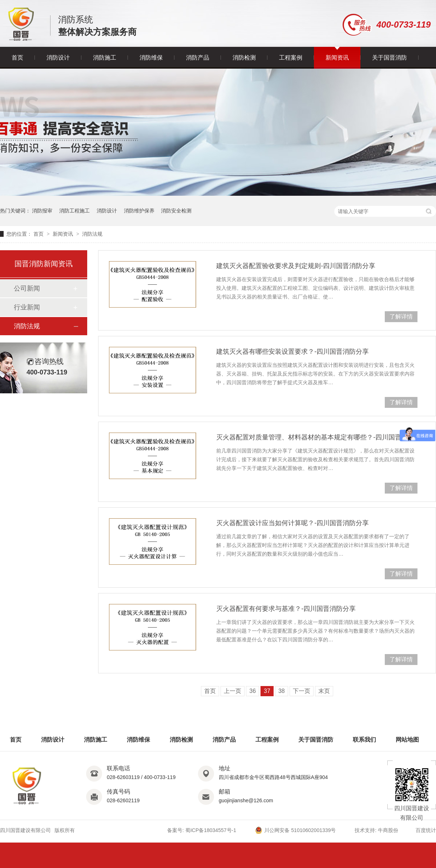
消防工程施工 (74, 211)
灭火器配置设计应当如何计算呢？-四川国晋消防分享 (292, 523)
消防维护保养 (139, 211)
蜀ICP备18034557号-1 (211, 830)
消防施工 (105, 58)
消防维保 (151, 58)
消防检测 (244, 58)
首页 (17, 58)
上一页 (233, 691)
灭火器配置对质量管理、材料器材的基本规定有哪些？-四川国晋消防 (315, 437)
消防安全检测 (176, 211)
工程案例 (291, 58)
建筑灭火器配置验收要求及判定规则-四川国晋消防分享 (296, 266)
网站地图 (407, 740)
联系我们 (364, 740)
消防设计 (58, 58)
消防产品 (198, 58)
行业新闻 (27, 307)
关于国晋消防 (389, 58)
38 (282, 691)
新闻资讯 (337, 58)
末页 (324, 691)
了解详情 (401, 317)
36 (253, 691)
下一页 (302, 691)
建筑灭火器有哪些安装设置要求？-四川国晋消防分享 (292, 352)
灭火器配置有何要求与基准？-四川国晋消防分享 (286, 609)
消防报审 (42, 211)
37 (267, 691)
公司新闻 (27, 288)
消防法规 (92, 234)
